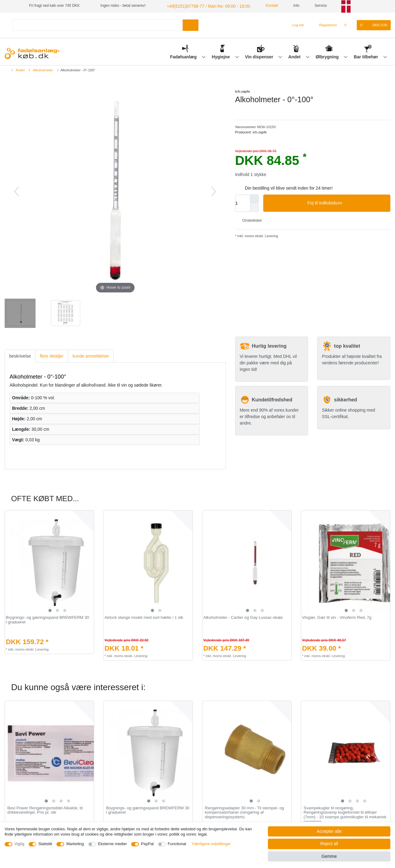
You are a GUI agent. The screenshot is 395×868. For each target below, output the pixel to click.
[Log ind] (295, 24)
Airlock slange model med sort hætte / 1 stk (144, 617)
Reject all (329, 844)
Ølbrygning (328, 56)
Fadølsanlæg (184, 56)
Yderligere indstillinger (211, 844)
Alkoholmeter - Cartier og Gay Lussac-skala (243, 617)
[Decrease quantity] (254, 207)
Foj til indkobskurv (347, 203)
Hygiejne (221, 56)
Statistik (45, 844)
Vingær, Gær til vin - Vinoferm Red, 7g (337, 617)
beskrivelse (20, 355)
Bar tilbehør (367, 56)
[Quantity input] (243, 202)
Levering (271, 235)
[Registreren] (324, 24)
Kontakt (261, 6)
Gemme (329, 856)
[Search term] (98, 24)
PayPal (147, 844)
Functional (177, 844)
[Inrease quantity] (254, 198)
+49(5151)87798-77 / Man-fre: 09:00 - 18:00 (202, 6)
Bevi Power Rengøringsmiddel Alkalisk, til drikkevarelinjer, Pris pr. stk (45, 809)
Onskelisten (250, 220)
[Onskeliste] (349, 24)
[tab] (20, 355)
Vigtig (19, 844)
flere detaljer (52, 355)
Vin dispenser (260, 56)
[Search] (191, 24)
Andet (295, 56)
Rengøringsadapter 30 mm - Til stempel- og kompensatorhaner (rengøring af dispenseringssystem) (244, 812)
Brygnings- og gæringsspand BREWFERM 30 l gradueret (48, 619)
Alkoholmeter (43, 69)
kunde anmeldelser (91, 355)
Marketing (75, 844)
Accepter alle (329, 831)
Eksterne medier (112, 844)
